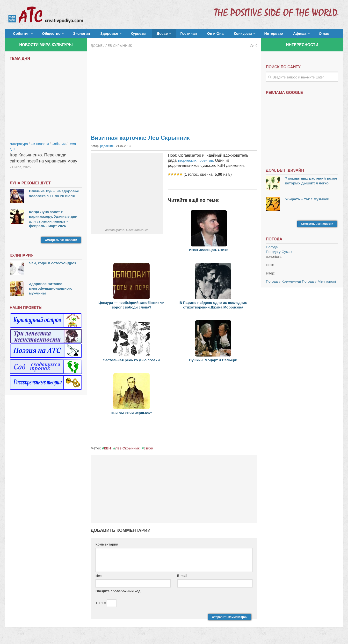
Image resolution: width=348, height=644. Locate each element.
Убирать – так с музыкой (307, 201)
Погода (272, 250)
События (20, 35)
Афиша (265, 35)
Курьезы (125, 35)
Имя (99, 578)
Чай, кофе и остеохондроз (53, 266)
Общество (47, 35)
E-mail (182, 578)
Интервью (243, 35)
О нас (287, 35)
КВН (107, 451)
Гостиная (168, 35)
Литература (19, 147)
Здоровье (98, 35)
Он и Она (192, 35)
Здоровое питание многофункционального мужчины (51, 291)
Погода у (279, 254)
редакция (107, 148)
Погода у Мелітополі (319, 284)
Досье (144, 35)
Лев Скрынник (119, 48)
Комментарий (107, 547)
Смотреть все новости (61, 242)
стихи (149, 451)
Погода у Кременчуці (283, 284)
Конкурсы (215, 35)
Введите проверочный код (118, 594)
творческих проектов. (197, 163)
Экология (75, 35)
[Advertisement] (174, 94)
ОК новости (40, 147)
